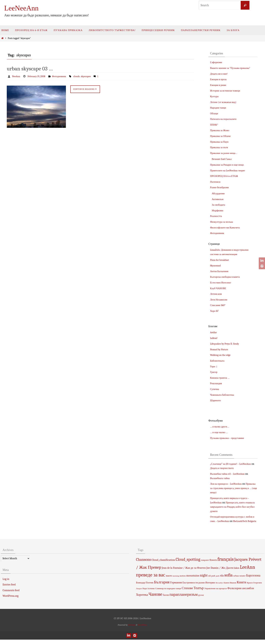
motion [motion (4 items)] (183, 580)
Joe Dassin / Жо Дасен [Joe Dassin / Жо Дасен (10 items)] (220, 572)
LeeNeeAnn (21, 8)
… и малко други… (220, 427)
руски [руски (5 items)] (201, 599)
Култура (215, 96)
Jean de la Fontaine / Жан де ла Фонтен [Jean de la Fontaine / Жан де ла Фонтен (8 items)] (184, 572)
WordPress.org (10, 600)
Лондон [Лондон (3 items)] (139, 593)
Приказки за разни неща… (225, 153)
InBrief (214, 338)
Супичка (215, 389)
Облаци (214, 113)
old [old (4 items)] (209, 580)
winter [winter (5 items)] (243, 580)
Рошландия (217, 383)
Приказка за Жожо (221, 130)
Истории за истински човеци (226, 91)
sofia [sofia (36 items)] (229, 579)
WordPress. (143, 629)
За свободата (219, 205)
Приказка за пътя (220, 147)
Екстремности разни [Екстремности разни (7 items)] (194, 587)
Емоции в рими (219, 85)
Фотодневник (62, 76)
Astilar (214, 332)
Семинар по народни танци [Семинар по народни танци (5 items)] (168, 593)
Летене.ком (216, 294)
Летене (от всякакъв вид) (224, 102)
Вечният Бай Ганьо (223, 159)
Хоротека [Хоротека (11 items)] (142, 599)
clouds (80, 76)
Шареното (216, 400)
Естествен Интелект (222, 283)
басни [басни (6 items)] (166, 599)
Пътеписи (216, 182)
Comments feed (11, 595)
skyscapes (90, 76)
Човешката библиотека (223, 395)
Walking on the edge (221, 355)
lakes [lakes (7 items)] (237, 572)
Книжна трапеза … (221, 378)
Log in (6, 583)
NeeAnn (16, 76)
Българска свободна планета (226, 277)
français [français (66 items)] (225, 564)
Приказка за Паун (220, 142)
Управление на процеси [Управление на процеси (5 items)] (216, 593)
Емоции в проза (219, 79)
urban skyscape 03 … (30, 69)
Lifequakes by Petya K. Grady (226, 344)
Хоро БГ (215, 311)
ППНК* (214, 125)
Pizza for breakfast (220, 260)
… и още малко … (220, 432)
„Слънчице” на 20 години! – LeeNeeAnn (232, 464)
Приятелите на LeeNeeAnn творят (229, 170)
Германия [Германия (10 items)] (176, 587)
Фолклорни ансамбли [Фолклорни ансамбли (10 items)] (241, 593)
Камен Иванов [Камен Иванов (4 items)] (230, 587)
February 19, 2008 (38, 76)
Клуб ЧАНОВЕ (219, 288)
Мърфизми (218, 211)
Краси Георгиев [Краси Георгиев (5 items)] (254, 587)
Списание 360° (218, 305)
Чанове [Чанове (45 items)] (155, 599)
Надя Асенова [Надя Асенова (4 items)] (149, 593)
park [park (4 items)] (213, 580)
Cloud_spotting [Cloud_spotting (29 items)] (188, 564)
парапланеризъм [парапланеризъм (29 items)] (184, 599)
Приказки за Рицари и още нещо (228, 165)
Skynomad (216, 266)
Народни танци (219, 108)
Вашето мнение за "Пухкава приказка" (232, 68)
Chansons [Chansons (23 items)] (143, 564)
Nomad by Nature (220, 349)
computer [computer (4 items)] (205, 564)
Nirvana (132, 629)
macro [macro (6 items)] (169, 580)
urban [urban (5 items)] (236, 580)
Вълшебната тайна (221, 478)
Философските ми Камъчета (226, 228)
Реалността (217, 216)
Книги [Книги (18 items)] (242, 586)
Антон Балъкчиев (220, 271)
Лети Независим (219, 300)
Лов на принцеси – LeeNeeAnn (227, 484)
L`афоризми (217, 62)
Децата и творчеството (226, 468)
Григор (214, 372)
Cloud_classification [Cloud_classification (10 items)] (163, 564)
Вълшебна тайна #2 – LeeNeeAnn (229, 474)
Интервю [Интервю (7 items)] (210, 587)
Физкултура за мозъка (223, 222)
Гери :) (214, 366)
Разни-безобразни (220, 187)
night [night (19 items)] (204, 580)
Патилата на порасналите (225, 119)
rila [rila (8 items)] (222, 580)
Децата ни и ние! (220, 74)
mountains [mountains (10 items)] (193, 580)
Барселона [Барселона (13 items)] (253, 580)
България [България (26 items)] (162, 586)
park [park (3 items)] (218, 580)
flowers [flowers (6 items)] (213, 564)
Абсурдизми (219, 193)
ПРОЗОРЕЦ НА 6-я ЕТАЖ (225, 176)
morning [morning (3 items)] (176, 580)
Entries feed (9, 589)
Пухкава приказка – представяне (229, 438)
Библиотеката (218, 361)
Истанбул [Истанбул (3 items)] (219, 587)
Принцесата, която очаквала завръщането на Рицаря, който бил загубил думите (233, 507)
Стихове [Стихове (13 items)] (187, 593)
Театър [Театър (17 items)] (199, 592)
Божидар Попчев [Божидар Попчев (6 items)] (145, 587)
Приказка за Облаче (221, 136)
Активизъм (218, 199)
